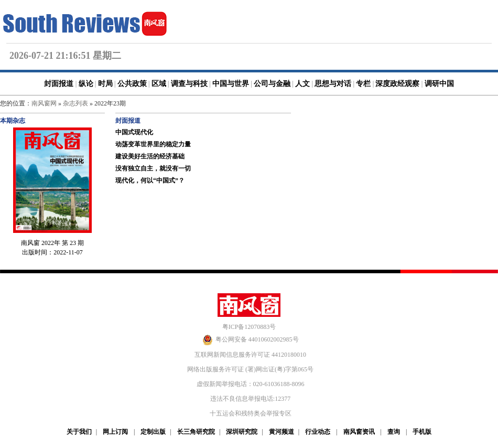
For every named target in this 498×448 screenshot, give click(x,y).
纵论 (86, 84)
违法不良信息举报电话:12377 (250, 399)
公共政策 (132, 84)
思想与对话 (333, 84)
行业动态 (318, 432)
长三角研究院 (196, 432)
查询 (394, 432)
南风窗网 (44, 103)
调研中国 (439, 84)
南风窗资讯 (359, 432)
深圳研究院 (242, 432)
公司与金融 (272, 84)
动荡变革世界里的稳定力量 (153, 144)
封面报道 (59, 84)
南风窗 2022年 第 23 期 (52, 243)
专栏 (363, 84)
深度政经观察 (397, 84)
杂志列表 (75, 103)
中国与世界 (231, 84)
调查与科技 (189, 84)
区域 (159, 84)
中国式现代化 (134, 132)
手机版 (422, 432)
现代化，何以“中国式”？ (150, 180)
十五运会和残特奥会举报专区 (251, 413)
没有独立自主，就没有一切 (153, 168)
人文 (302, 84)
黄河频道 (282, 432)
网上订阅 (115, 432)
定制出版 (153, 432)
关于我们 (79, 432)
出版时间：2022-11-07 (52, 252)
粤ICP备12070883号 (249, 327)
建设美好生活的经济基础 (150, 156)
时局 (105, 84)
